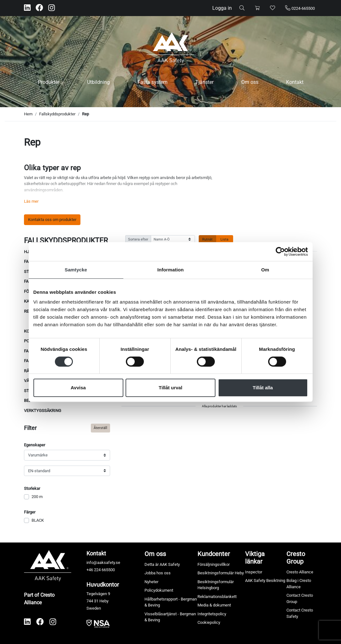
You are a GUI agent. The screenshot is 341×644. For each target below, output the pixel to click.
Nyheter (151, 582)
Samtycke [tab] (76, 270)
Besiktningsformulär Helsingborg (216, 585)
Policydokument (159, 590)
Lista (224, 239)
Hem (28, 114)
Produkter (49, 82)
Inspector (254, 572)
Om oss (250, 82)
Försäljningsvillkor (214, 564)
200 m (37, 497)
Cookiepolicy (209, 622)
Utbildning (98, 82)
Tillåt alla (263, 388)
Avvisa (78, 388)
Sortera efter (138, 239)
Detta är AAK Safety (162, 564)
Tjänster (204, 82)
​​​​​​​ (98, 623)
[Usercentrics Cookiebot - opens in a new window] (280, 252)
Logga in (222, 8)
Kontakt (295, 82)
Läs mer (31, 201)
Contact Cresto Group (300, 598)
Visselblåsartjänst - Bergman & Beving (170, 617)
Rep (85, 114)
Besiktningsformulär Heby (221, 573)
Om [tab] (265, 270)
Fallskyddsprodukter (57, 114)
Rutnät (207, 239)
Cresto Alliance (300, 572)
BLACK (38, 520)
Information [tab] (171, 270)
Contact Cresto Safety (300, 613)
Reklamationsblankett (217, 597)
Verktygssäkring (43, 411)
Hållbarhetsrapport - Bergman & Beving (171, 602)
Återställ (100, 428)
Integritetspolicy (212, 614)
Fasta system (153, 82)
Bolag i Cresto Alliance (299, 584)
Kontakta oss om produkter (52, 220)
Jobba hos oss (158, 573)
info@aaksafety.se (103, 563)
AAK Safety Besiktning (265, 580)
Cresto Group (296, 558)
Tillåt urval (170, 388)
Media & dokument (214, 605)
